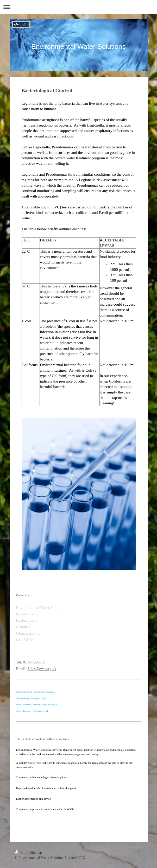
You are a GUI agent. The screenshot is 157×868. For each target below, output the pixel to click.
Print (22, 853)
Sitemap (36, 853)
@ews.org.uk (46, 669)
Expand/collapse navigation (78, 7)
